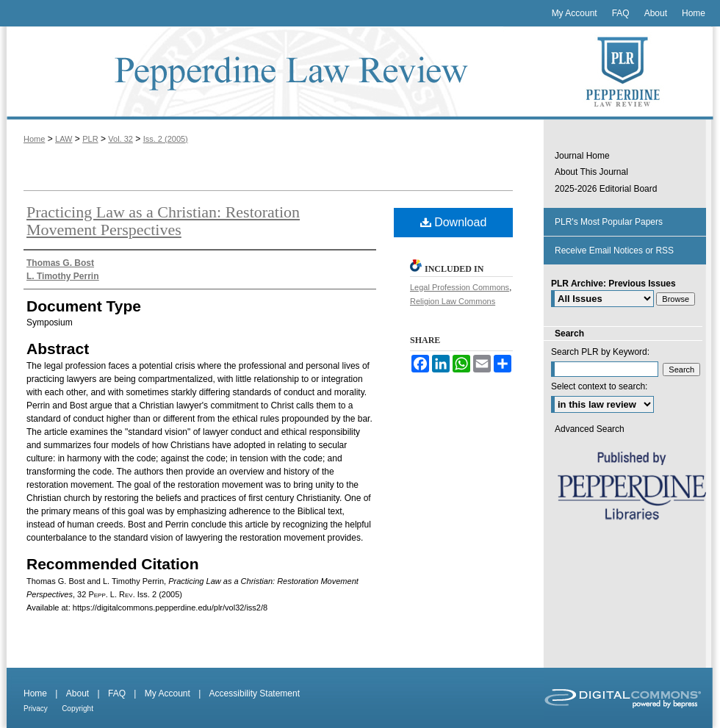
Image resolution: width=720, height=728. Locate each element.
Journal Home (582, 156)
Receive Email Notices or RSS (614, 251)
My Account (168, 693)
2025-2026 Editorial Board (606, 189)
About (78, 693)
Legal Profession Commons (460, 287)
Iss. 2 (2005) (166, 139)
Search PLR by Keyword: (600, 352)
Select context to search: (599, 386)
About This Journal (591, 172)
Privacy (36, 709)
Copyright (78, 709)
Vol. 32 (120, 139)
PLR (90, 139)
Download (454, 222)
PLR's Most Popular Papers (609, 222)
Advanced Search (590, 429)
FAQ (117, 693)
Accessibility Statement (255, 693)
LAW (64, 139)
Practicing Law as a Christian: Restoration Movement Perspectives (163, 221)
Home (34, 139)
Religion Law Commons (453, 301)
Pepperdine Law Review (272, 73)
